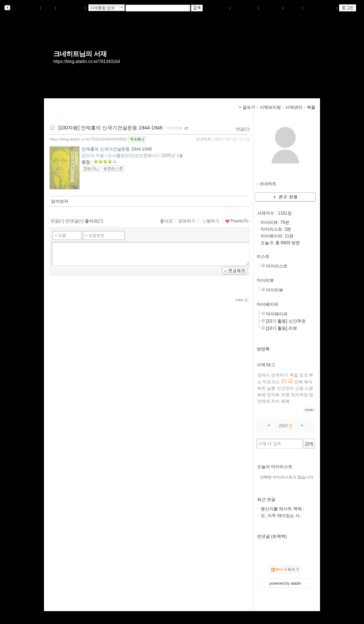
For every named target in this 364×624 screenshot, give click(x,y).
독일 (294, 375)
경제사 (264, 375)
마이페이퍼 (267, 304)
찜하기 (211, 221)
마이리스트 (277, 266)
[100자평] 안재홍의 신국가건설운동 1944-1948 (110, 128)
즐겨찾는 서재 (320, 8)
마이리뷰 (265, 280)
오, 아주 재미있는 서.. (281, 516)
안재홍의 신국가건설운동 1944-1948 (117, 149)
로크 (304, 375)
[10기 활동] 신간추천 (286, 321)
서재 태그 (266, 365)
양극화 (273, 395)
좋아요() (94, 221)
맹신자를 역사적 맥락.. (282, 509)
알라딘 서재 (25, 8)
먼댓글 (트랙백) (272, 536)
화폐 (285, 401)
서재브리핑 (244, 8)
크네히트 (203, 139)
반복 (299, 382)
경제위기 (280, 375)
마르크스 (271, 382)
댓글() (243, 129)
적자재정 (299, 395)
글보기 (249, 107)
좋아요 (166, 221)
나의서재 (218, 8)
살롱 (271, 388)
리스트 (263, 256)
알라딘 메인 (70, 8)
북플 (48, 8)
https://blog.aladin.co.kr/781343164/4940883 (88, 139)
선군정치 (285, 388)
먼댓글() (75, 221)
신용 (299, 388)
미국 (287, 381)
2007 (284, 426)
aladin (296, 583)
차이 (275, 401)
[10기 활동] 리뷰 (282, 328)
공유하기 (187, 221)
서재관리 (271, 8)
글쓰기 (293, 8)
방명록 (263, 349)
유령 (285, 395)
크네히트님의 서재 (80, 54)
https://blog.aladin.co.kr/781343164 (87, 62)
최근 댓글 (266, 500)
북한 (261, 388)
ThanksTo (237, 221)
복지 (308, 382)
